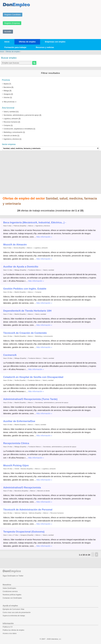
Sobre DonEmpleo (9, 588)
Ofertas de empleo (27, 42)
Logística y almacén (11, 119)
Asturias (7, 97)
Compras (7, 125)
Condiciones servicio (10, 591)
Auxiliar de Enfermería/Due (19, 421)
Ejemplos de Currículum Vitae (13, 609)
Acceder (8, 32)
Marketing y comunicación (13, 132)
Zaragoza (7, 94)
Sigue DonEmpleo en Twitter (13, 576)
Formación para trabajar (15, 47)
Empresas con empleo (55, 42)
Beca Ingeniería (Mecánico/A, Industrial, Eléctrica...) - (35, 222)
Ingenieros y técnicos (11, 139)
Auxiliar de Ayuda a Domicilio (21, 267)
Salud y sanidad (9, 112)
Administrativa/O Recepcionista (22, 487)
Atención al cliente (10, 136)
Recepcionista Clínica (16, 443)
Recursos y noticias (45, 47)
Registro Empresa (12, 23)
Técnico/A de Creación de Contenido (25, 333)
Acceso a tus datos (10, 633)
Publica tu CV (8, 627)
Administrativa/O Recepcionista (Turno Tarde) (30, 399)
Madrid (6, 84)
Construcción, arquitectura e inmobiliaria (18, 129)
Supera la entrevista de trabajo (14, 616)
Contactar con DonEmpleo (12, 598)
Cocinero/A (10, 355)
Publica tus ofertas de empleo (13, 630)
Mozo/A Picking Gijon (16, 465)
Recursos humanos (11, 122)
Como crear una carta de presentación (17, 612)
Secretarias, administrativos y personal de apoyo (21, 115)
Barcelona (7, 87)
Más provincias (9, 102)
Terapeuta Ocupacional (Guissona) (24, 532)
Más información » (44, 237)
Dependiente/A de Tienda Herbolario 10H (27, 311)
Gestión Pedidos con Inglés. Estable (25, 289)
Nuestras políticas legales (12, 595)
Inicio (7, 42)
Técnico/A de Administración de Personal (28, 510)
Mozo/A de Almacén (15, 245)
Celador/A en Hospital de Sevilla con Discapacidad (33, 377)
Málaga (6, 91)
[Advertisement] (50, 172)
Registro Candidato (13, 15)
